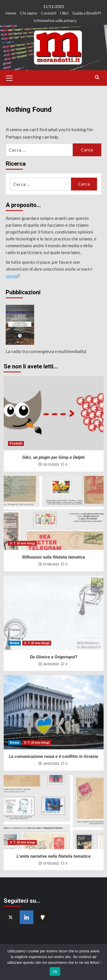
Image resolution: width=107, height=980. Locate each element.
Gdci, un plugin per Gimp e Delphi (53, 457)
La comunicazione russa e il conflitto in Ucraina (53, 756)
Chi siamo (29, 13)
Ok (55, 972)
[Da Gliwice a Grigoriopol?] (54, 613)
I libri (64, 13)
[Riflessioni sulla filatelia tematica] (54, 513)
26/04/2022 (51, 664)
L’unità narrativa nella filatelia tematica (53, 856)
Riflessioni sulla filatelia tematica (54, 557)
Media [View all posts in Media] (14, 643)
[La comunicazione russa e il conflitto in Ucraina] (54, 712)
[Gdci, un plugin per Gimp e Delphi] (54, 413)
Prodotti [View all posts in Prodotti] (16, 444)
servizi (12, 276)
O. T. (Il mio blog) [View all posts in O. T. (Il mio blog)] (22, 543)
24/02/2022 (51, 764)
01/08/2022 (51, 564)
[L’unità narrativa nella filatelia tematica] (54, 812)
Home (11, 13)
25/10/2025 (51, 465)
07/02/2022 (51, 864)
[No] (100, 962)
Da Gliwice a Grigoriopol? (53, 657)
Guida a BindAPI (87, 13)
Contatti (49, 13)
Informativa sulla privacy (55, 20)
